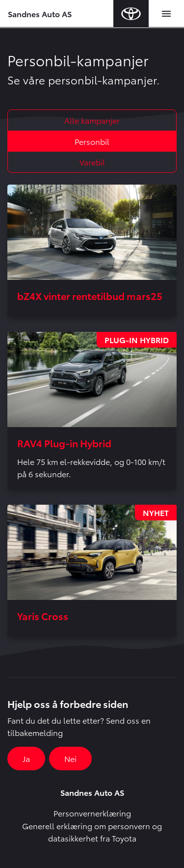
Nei (70, 758)
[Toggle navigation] (166, 14)
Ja (26, 758)
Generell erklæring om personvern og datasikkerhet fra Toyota (92, 832)
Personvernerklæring (92, 813)
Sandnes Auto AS (40, 14)
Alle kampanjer (92, 120)
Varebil (92, 162)
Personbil (92, 141)
